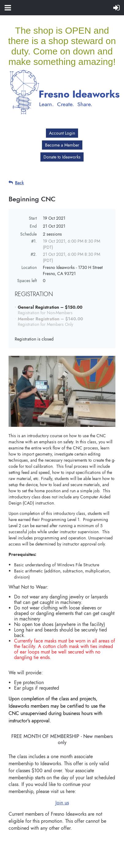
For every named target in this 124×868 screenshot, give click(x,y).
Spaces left (27, 281)
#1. (34, 241)
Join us (62, 803)
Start (33, 218)
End (33, 226)
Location (29, 267)
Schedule (28, 234)
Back (19, 183)
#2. (34, 254)
